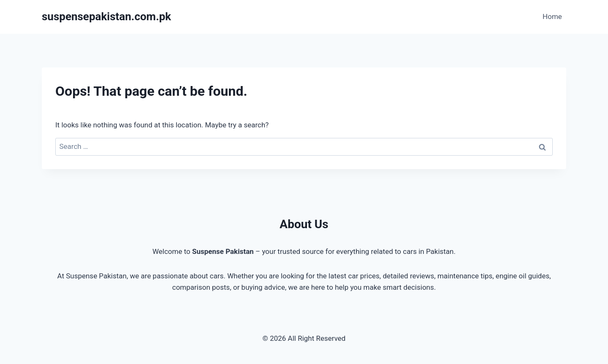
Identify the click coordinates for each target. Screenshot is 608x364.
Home (552, 16)
